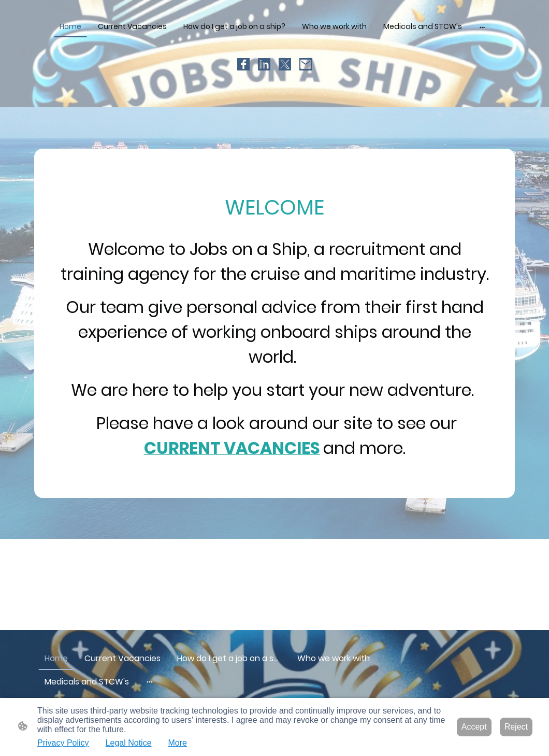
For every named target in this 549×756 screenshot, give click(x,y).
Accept (474, 727)
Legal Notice (129, 743)
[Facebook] (243, 64)
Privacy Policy (63, 743)
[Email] (306, 64)
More (178, 743)
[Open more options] (482, 26)
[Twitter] (285, 64)
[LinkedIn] (264, 64)
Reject (516, 727)
